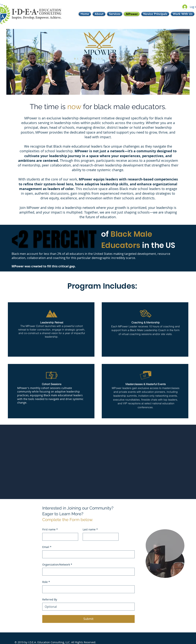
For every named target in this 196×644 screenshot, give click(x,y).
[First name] (59, 537)
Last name (90, 529)
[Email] (87, 554)
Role (46, 582)
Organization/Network (57, 565)
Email (47, 547)
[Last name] (99, 537)
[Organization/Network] (87, 572)
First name (50, 529)
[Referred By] (87, 607)
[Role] (87, 589)
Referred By (50, 599)
